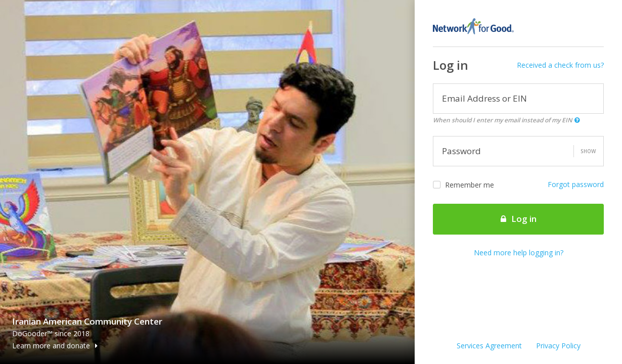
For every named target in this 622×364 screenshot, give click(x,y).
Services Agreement (489, 346)
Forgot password (576, 184)
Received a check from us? (560, 65)
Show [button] (588, 151)
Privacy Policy (558, 346)
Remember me (463, 185)
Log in (519, 219)
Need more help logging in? (519, 253)
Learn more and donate (55, 346)
